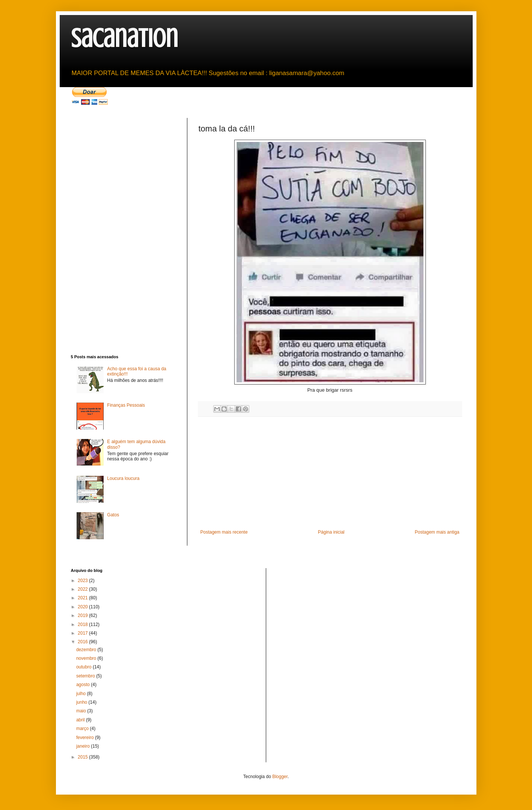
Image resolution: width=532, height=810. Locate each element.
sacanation (124, 38)
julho (82, 694)
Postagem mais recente (224, 532)
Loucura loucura (123, 478)
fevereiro (86, 738)
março (83, 729)
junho (82, 702)
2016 (83, 642)
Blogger (280, 777)
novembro (87, 658)
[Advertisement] (330, 473)
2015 (83, 757)
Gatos (113, 515)
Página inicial (331, 532)
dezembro (87, 650)
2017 (83, 633)
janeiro (84, 746)
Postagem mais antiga (437, 532)
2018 (83, 624)
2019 (83, 615)
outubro (84, 667)
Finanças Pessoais (126, 405)
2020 (83, 607)
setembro (86, 676)
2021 (83, 598)
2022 (83, 589)
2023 (83, 581)
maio (82, 711)
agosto (84, 685)
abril (81, 720)
